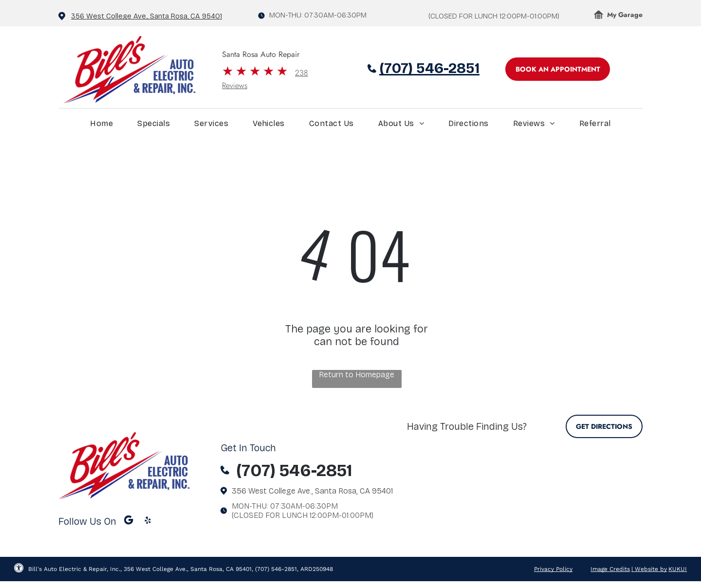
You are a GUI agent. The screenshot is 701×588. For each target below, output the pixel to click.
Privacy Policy (553, 569)
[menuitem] (101, 126)
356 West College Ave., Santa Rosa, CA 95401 (147, 16)
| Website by (649, 569)
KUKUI (678, 569)
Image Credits (610, 569)
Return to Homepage (357, 375)
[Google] (129, 521)
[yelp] (148, 521)
